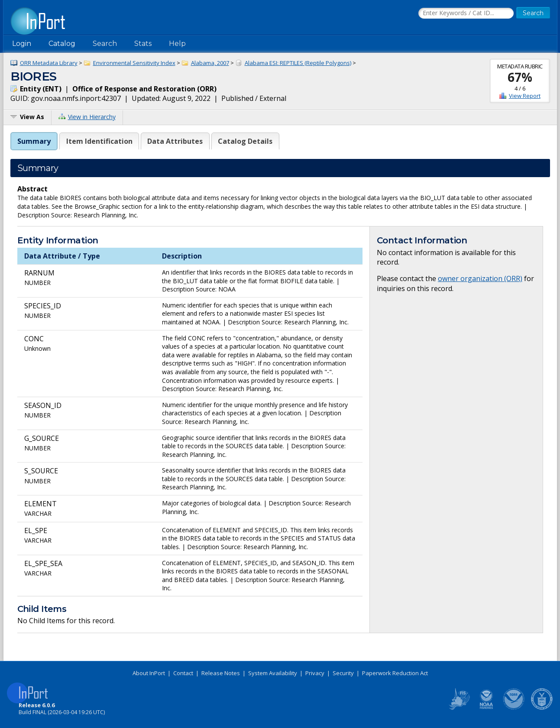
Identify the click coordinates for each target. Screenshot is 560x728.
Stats (143, 44)
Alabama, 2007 (210, 63)
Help (177, 44)
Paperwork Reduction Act (395, 673)
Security (343, 673)
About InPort (149, 673)
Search (105, 44)
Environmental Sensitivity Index (134, 63)
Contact (183, 673)
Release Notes (221, 673)
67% (520, 77)
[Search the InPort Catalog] (466, 13)
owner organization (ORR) (480, 278)
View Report (525, 96)
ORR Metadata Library (49, 63)
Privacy (315, 673)
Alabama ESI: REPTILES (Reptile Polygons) (298, 63)
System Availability (273, 673)
